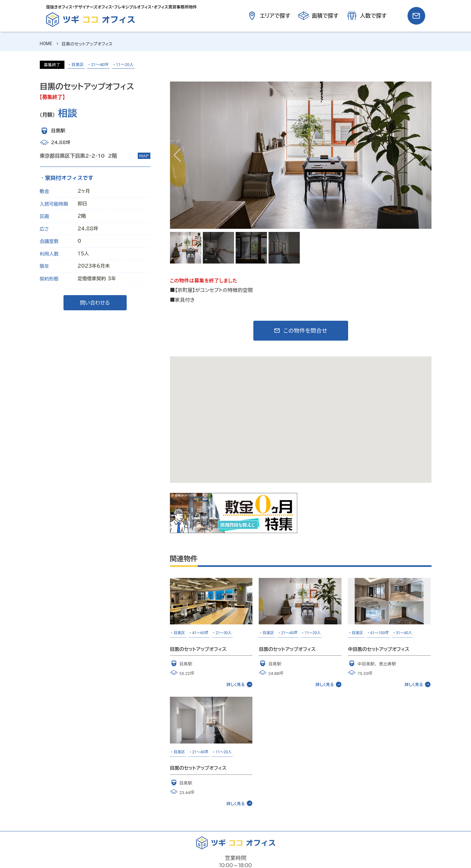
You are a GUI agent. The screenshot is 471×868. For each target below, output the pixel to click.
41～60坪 (200, 633)
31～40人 (404, 633)
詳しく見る (240, 684)
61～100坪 (380, 633)
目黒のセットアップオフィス (198, 649)
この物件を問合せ (305, 331)
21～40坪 (100, 65)
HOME (46, 44)
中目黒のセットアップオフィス (378, 649)
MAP (144, 156)
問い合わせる (95, 303)
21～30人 (224, 633)
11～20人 (125, 65)
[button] (424, 155)
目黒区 (78, 65)
